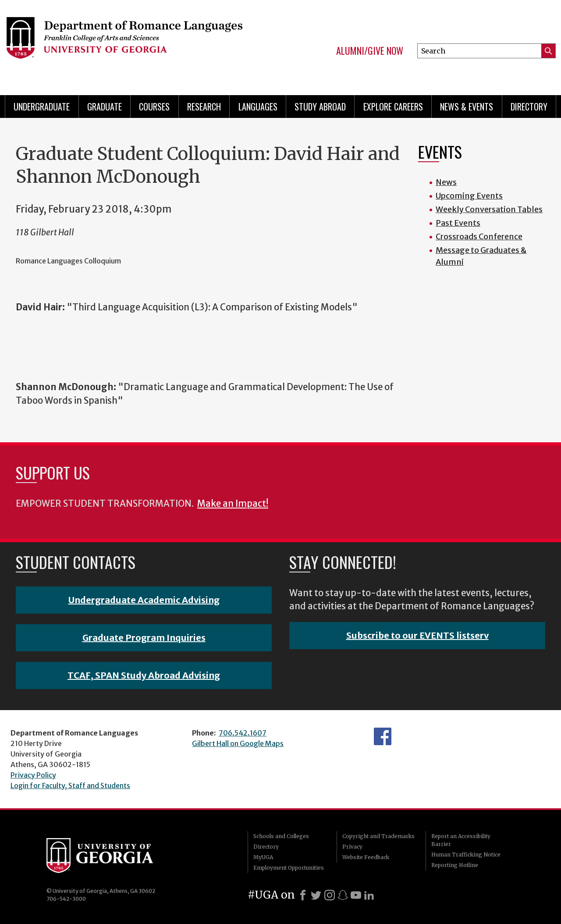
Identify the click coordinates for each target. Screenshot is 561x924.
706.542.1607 (243, 733)
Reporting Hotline (455, 865)
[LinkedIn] (369, 895)
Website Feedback (366, 857)
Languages (258, 107)
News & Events (467, 107)
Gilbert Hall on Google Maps (238, 743)
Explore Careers (393, 107)
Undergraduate (42, 107)
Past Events (458, 223)
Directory (529, 107)
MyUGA (263, 857)
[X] (316, 895)
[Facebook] (303, 895)
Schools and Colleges (281, 836)
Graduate (105, 107)
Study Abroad (320, 107)
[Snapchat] (343, 895)
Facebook (383, 736)
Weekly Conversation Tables (489, 209)
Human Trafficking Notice (466, 855)
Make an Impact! (233, 504)
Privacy (352, 847)
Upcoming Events (469, 196)
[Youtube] (356, 895)
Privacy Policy (33, 775)
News (446, 182)
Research (204, 107)
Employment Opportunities (289, 868)
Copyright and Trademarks (378, 836)
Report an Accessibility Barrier (461, 840)
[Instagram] (330, 895)
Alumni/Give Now (370, 51)
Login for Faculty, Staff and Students (70, 785)
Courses (154, 107)
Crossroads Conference (479, 236)
